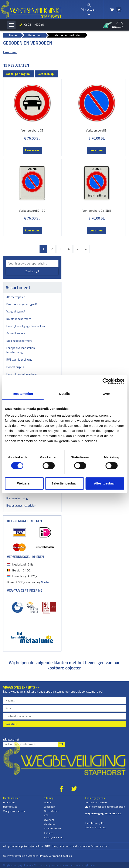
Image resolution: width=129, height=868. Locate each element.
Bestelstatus (10, 807)
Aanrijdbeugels (16, 333)
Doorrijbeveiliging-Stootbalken (26, 326)
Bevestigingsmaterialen (21, 505)
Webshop (49, 807)
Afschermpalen (16, 297)
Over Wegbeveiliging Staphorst (21, 856)
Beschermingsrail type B (22, 304)
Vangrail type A (16, 311)
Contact (48, 833)
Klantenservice (52, 828)
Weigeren (24, 483)
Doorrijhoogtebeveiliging (22, 374)
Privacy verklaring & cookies (56, 856)
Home (47, 802)
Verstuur (12, 724)
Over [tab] (106, 394)
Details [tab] (65, 394)
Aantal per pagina (18, 74)
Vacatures (50, 824)
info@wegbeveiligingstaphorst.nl (105, 807)
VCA (46, 815)
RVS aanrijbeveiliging (19, 359)
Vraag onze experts (14, 811)
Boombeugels (15, 367)
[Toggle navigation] (11, 25)
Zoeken (32, 271)
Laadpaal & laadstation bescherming (21, 350)
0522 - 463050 (34, 24)
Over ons (49, 820)
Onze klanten (52, 811)
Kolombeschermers (19, 319)
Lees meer (32, 150)
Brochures (9, 802)
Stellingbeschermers (19, 341)
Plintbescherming (17, 498)
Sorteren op (46, 74)
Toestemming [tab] (23, 394)
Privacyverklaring (54, 837)
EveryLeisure (88, 865)
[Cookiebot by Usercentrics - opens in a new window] (106, 381)
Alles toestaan (105, 483)
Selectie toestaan (64, 483)
